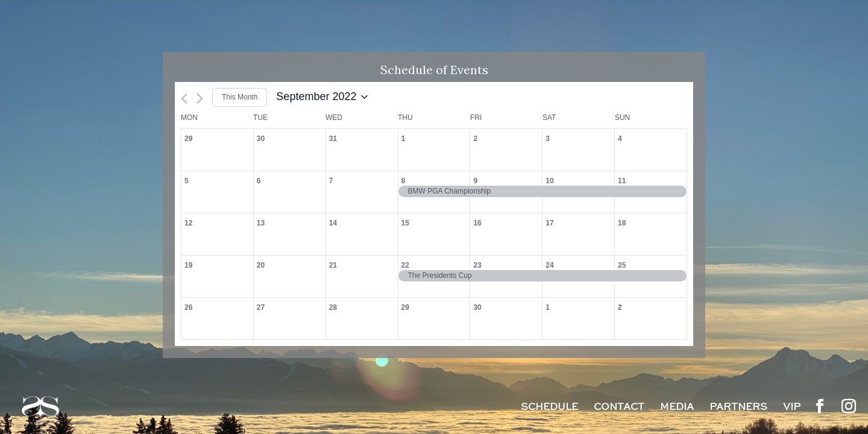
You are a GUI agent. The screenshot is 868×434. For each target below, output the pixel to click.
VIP (792, 408)
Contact (619, 408)
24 (549, 265)
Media (677, 408)
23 (477, 265)
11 (622, 181)
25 (622, 265)
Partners (738, 408)
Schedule (549, 408)
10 (549, 181)
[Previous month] (184, 99)
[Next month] (200, 99)
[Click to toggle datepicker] (322, 97)
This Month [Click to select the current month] (240, 97)
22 (405, 265)
